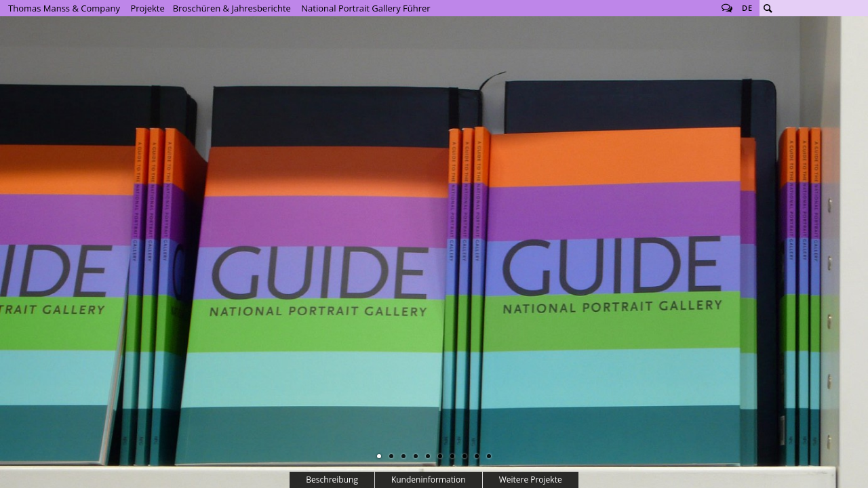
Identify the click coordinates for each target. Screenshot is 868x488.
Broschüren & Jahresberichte (232, 8)
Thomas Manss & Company (64, 8)
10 (489, 456)
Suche (768, 8)
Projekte (147, 8)
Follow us (727, 8)
